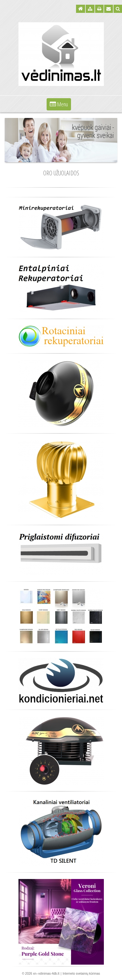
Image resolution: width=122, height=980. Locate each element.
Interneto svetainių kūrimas (81, 974)
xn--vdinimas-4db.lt (46, 974)
